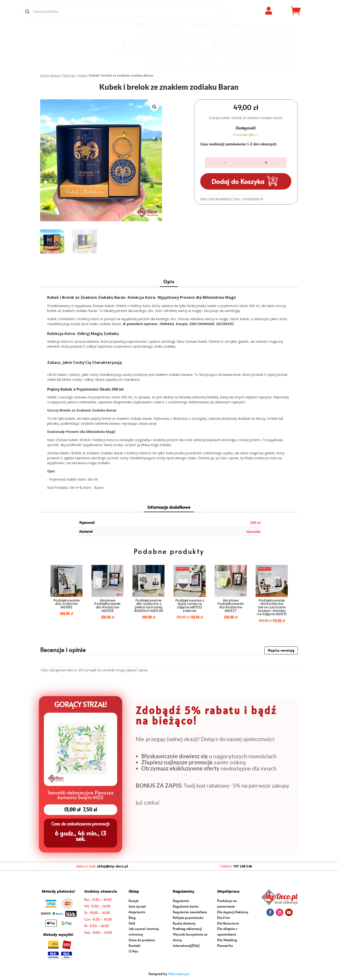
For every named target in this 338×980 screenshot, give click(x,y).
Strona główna (50, 75)
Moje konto (137, 912)
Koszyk (134, 901)
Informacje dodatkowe (169, 507)
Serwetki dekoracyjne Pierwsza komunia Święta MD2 (80, 794)
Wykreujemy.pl (179, 974)
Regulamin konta (186, 906)
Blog (132, 918)
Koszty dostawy (184, 923)
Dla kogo (69, 75)
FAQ (132, 923)
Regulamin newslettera (190, 912)
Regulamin (181, 901)
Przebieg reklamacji (187, 929)
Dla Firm (223, 918)
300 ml (255, 523)
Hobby (82, 75)
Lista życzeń (137, 906)
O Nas (133, 951)
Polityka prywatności (188, 918)
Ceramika (253, 531)
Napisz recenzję (281, 650)
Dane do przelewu (142, 940)
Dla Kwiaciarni (228, 923)
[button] (154, 107)
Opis (169, 282)
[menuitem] (160, 26)
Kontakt (134, 946)
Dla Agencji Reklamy (233, 912)
